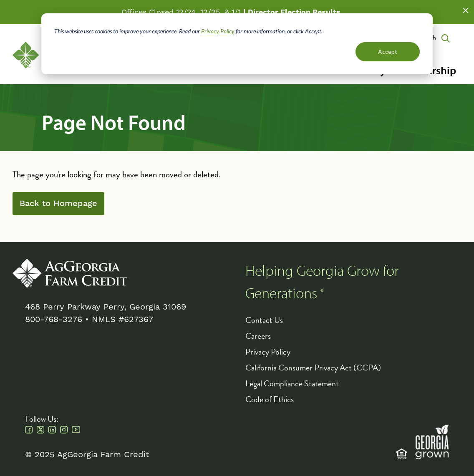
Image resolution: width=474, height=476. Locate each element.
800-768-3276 (54, 319)
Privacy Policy (218, 31)
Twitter (40, 430)
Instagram (64, 430)
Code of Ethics (270, 399)
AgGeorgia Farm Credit (70, 273)
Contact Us (264, 320)
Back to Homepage (58, 204)
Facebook (29, 430)
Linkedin (52, 430)
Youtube (76, 430)
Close (466, 10)
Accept (388, 52)
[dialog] (237, 44)
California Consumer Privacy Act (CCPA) (313, 368)
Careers (258, 336)
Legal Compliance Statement (292, 383)
